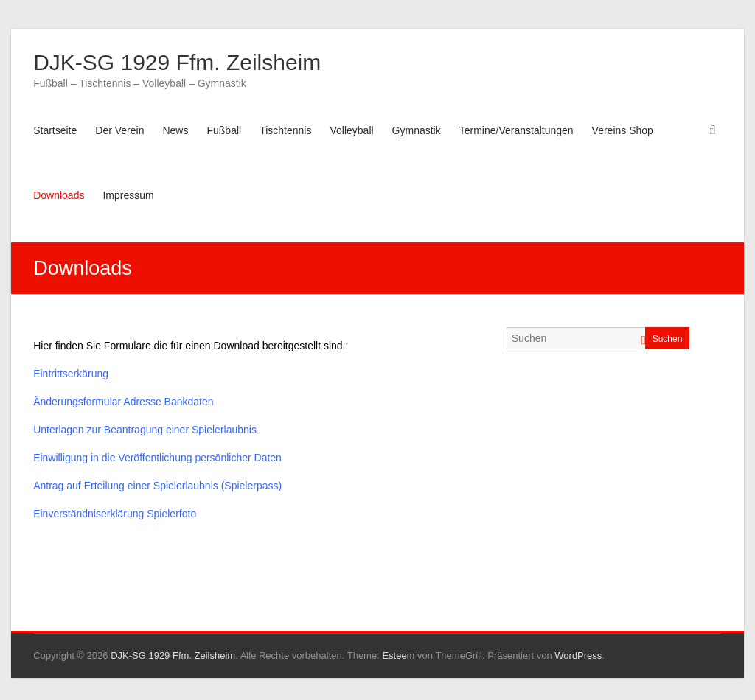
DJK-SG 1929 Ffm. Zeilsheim (177, 62)
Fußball (224, 130)
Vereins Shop (623, 130)
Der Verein (119, 130)
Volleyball (351, 130)
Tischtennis (285, 130)
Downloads (59, 195)
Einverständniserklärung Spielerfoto (115, 514)
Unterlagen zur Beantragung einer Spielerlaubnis (145, 430)
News (175, 130)
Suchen (668, 339)
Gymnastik (417, 130)
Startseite (55, 130)
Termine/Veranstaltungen (516, 130)
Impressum (128, 195)
